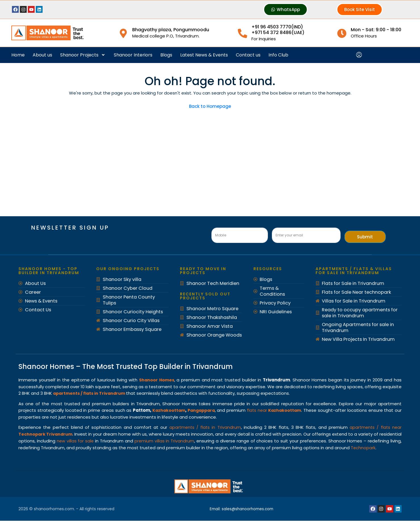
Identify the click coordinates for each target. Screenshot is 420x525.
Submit (365, 237)
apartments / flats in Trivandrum (204, 426)
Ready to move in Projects (203, 271)
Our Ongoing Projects (128, 269)
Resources (268, 269)
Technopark (31, 452)
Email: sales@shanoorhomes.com (242, 513)
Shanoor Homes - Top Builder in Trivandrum (49, 271)
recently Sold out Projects (205, 296)
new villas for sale (101, 439)
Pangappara (205, 410)
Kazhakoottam (171, 410)
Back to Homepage (210, 106)
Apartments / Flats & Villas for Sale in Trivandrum (354, 271)
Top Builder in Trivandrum (188, 367)
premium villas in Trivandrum (193, 439)
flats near (281, 410)
